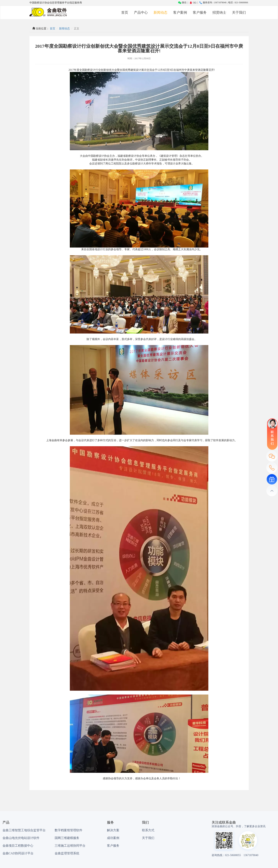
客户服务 (200, 13)
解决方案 (113, 830)
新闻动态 (160, 13)
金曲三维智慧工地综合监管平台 (24, 830)
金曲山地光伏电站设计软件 (21, 838)
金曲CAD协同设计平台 (18, 853)
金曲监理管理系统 (67, 853)
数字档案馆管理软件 (68, 830)
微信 (182, 3)
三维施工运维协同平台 (70, 846)
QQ (193, 3)
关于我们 (239, 13)
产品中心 (141, 13)
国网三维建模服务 (67, 838)
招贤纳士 (219, 13)
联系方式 (148, 830)
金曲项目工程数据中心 (18, 846)
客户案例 (180, 13)
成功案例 (113, 838)
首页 (125, 13)
